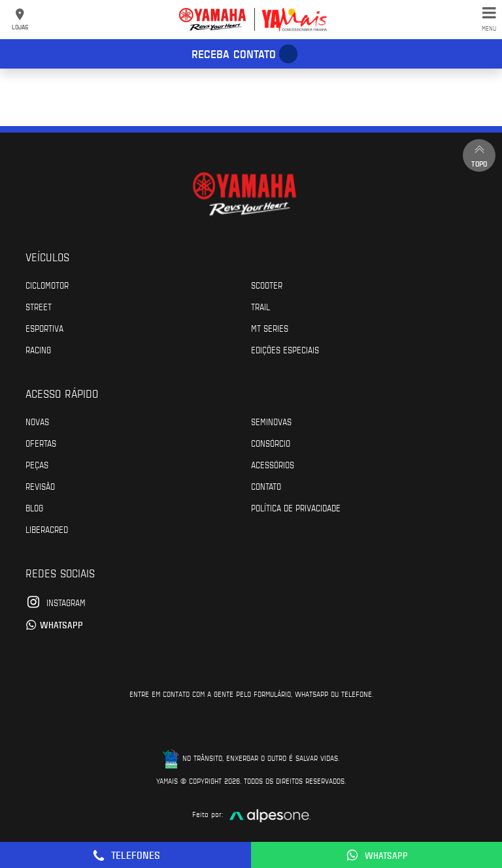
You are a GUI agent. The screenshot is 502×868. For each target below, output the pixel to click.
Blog (34, 507)
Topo (479, 155)
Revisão (40, 486)
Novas (37, 421)
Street (39, 306)
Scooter (267, 285)
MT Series (270, 328)
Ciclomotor (47, 285)
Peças (37, 464)
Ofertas (41, 443)
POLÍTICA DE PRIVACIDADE (296, 507)
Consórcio (271, 443)
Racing (38, 349)
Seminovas (271, 421)
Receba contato (234, 54)
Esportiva (44, 328)
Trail (260, 306)
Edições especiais (285, 349)
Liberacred (47, 529)
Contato (266, 486)
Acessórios (273, 464)
